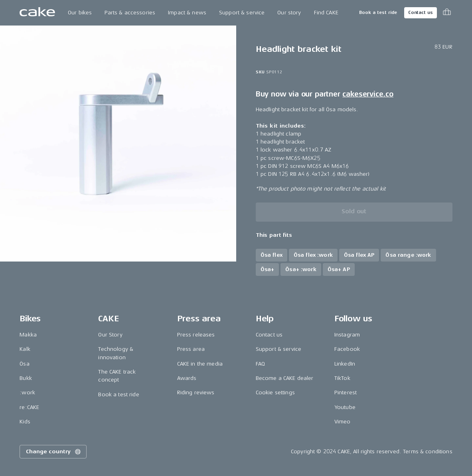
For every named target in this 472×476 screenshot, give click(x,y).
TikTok (342, 378)
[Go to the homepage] (37, 13)
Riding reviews (196, 392)
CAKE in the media (200, 364)
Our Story (110, 335)
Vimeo (343, 422)
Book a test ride (378, 13)
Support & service (242, 13)
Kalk (25, 349)
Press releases (196, 335)
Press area (191, 349)
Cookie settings (275, 392)
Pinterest (346, 392)
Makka (28, 335)
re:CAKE (29, 407)
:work (27, 392)
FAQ (260, 364)
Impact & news (187, 13)
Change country (54, 452)
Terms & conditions (428, 451)
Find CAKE (326, 13)
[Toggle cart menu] (447, 13)
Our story (289, 13)
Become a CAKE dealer (285, 378)
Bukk (26, 378)
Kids (25, 422)
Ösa (24, 364)
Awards (187, 378)
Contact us (421, 13)
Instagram (347, 335)
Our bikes (80, 13)
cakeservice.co (368, 94)
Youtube (345, 407)
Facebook (347, 349)
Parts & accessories (130, 13)
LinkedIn (345, 364)
